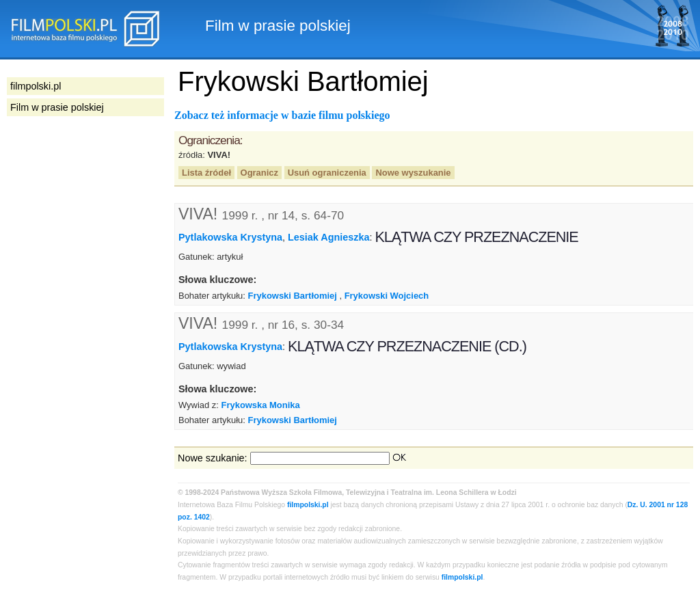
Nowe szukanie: (213, 458)
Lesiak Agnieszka (328, 237)
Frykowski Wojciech (387, 296)
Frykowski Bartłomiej (293, 296)
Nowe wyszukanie (413, 173)
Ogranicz (259, 173)
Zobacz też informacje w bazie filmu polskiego (282, 115)
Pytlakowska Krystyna (230, 237)
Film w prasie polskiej (57, 107)
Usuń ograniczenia (327, 173)
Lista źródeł (206, 173)
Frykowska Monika (261, 405)
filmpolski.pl (308, 505)
